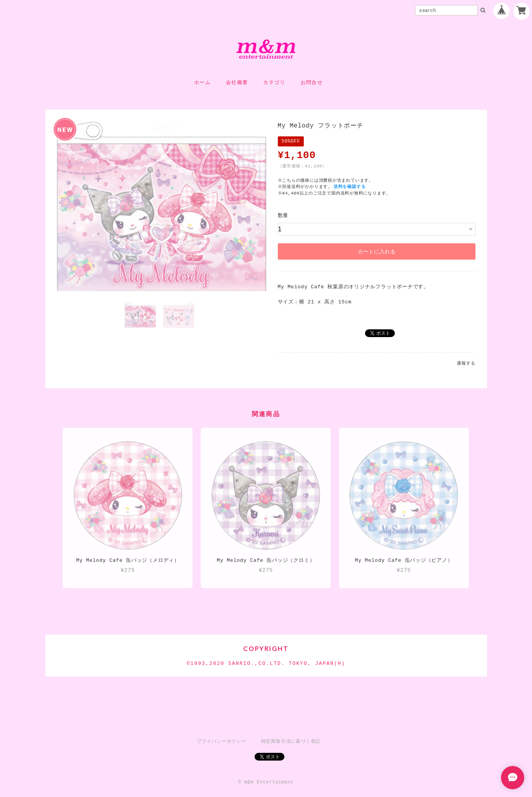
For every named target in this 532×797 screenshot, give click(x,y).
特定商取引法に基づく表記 (291, 741)
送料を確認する (350, 187)
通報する (466, 363)
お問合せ (312, 83)
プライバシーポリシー (222, 741)
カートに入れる (377, 251)
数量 (283, 215)
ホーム (202, 83)
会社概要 (237, 83)
